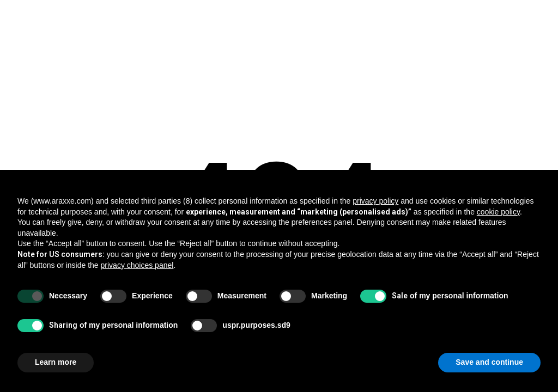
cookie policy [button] (498, 212)
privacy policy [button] (375, 201)
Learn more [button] (56, 362)
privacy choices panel (137, 265)
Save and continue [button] (489, 362)
